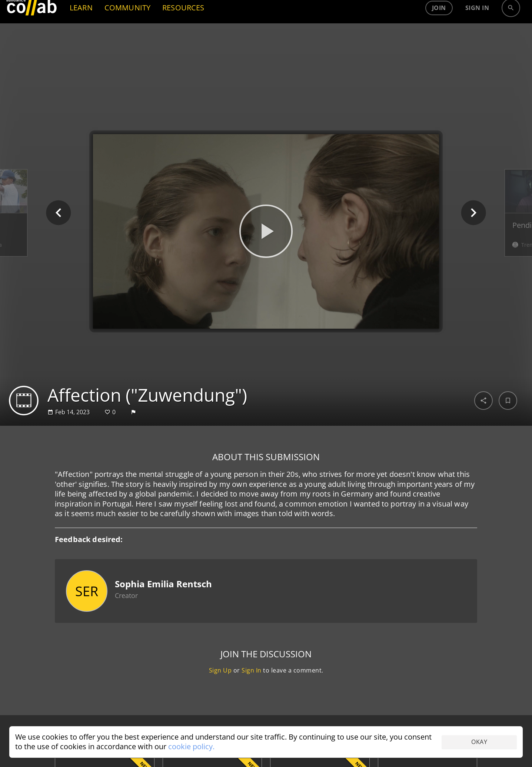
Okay (479, 742)
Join (439, 32)
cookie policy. (191, 746)
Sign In (252, 670)
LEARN (81, 32)
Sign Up (220, 670)
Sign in (477, 32)
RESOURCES (183, 32)
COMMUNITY (127, 32)
